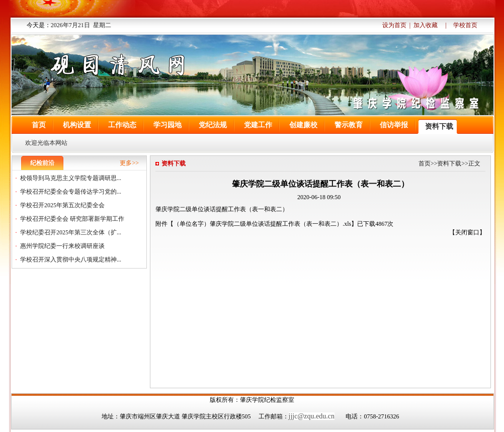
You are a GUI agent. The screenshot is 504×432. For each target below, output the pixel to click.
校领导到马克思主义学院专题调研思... (71, 178)
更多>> (129, 163)
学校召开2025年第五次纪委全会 (62, 205)
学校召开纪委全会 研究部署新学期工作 (72, 219)
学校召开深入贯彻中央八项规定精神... (71, 260)
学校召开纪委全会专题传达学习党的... (71, 192)
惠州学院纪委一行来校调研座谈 (62, 246)
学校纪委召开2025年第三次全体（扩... (71, 232)
